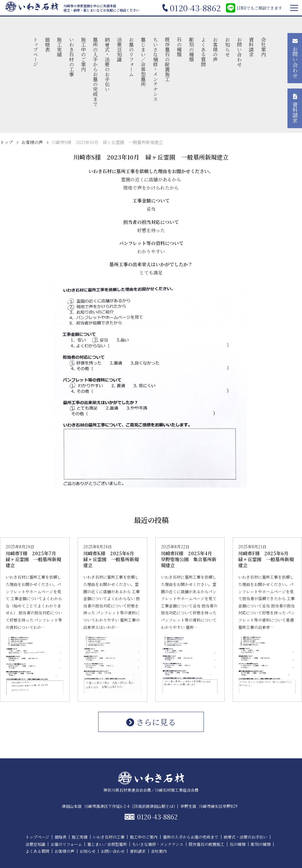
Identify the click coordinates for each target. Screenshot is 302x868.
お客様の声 (216, 49)
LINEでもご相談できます (254, 8)
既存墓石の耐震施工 (168, 59)
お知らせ (227, 47)
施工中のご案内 (83, 54)
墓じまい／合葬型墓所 (144, 62)
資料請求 (252, 47)
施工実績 (60, 47)
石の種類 (180, 47)
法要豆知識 (119, 49)
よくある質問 (203, 52)
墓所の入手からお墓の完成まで (96, 72)
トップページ (36, 52)
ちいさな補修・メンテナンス (155, 69)
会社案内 (264, 47)
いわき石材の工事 (72, 57)
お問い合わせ (239, 52)
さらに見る (151, 722)
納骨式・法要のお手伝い (108, 64)
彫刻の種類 (191, 49)
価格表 (47, 44)
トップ (6, 142)
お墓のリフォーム (132, 57)
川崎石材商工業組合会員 (177, 790)
